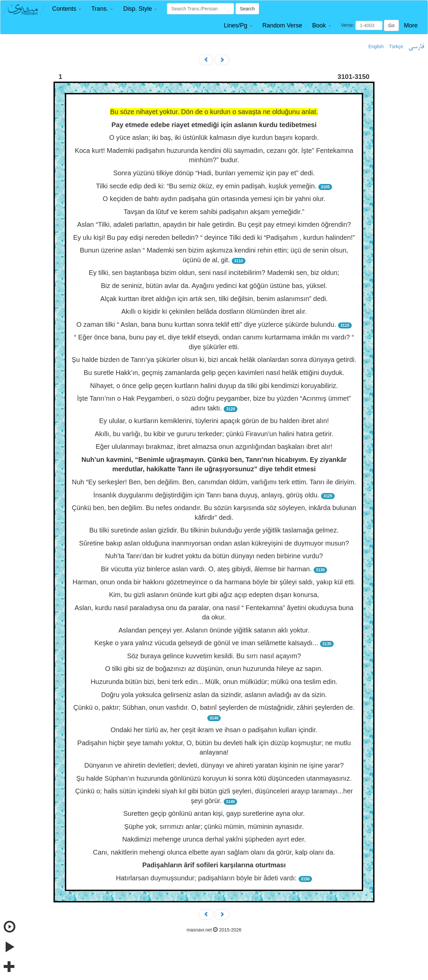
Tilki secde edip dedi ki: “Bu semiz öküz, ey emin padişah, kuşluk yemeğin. (206, 186)
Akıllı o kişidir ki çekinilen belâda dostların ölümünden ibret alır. (214, 311)
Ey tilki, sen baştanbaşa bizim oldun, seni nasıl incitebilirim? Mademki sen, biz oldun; (214, 273)
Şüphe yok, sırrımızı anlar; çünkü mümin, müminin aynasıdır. (214, 826)
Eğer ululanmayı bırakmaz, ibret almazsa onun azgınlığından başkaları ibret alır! (214, 447)
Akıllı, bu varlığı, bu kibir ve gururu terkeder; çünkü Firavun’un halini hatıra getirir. (214, 434)
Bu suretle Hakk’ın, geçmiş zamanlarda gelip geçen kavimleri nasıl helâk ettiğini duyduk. (214, 373)
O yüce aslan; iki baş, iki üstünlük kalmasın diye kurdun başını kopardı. (214, 137)
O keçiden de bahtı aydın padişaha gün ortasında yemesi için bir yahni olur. (214, 199)
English (376, 46)
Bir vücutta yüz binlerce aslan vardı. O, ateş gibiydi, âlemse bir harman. (206, 569)
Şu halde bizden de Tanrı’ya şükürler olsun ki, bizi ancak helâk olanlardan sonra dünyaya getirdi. (214, 360)
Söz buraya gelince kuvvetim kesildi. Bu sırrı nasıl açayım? (214, 656)
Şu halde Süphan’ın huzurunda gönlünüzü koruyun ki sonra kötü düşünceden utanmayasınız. (214, 778)
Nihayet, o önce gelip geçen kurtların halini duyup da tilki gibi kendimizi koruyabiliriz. (214, 386)
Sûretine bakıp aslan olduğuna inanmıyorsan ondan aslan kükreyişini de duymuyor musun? (214, 543)
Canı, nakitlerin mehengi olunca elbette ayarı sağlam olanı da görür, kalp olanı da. (214, 852)
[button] (67, 9)
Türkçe (396, 46)
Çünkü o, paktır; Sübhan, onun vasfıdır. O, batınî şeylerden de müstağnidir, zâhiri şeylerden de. (214, 707)
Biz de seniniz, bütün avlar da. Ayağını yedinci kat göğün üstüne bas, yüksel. (214, 286)
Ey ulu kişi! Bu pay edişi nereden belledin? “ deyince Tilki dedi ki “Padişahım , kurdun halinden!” (214, 237)
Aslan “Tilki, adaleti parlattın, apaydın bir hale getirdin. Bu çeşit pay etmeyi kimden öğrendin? (214, 224)
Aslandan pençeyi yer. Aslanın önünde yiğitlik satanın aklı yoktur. (214, 630)
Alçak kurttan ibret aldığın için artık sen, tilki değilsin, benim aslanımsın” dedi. (214, 299)
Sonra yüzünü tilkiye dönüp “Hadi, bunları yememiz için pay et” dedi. (214, 173)
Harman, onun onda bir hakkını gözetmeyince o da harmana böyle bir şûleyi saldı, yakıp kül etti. (214, 582)
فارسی (416, 47)
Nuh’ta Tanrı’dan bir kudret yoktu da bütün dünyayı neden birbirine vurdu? (214, 556)
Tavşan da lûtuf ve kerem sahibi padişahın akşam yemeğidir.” (214, 212)
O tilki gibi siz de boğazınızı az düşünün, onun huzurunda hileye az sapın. (214, 669)
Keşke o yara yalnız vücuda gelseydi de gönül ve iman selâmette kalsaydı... (206, 643)
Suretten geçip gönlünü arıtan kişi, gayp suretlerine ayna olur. (214, 813)
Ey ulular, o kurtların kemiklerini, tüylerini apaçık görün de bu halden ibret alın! (214, 421)
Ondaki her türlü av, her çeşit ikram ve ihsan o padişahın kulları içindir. (214, 730)
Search (247, 9)
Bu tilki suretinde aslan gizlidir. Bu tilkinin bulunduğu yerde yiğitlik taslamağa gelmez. (214, 530)
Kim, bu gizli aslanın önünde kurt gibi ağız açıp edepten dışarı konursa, (214, 595)
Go (391, 25)
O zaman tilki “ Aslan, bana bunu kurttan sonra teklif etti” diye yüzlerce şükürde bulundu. (206, 324)
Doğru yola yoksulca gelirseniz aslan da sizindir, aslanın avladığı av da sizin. (214, 695)
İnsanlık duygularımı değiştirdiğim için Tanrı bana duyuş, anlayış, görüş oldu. (206, 495)
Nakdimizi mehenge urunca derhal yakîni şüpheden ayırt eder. (214, 839)
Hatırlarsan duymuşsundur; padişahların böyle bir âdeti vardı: (206, 878)
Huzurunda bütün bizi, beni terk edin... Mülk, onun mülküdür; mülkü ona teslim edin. (214, 682)
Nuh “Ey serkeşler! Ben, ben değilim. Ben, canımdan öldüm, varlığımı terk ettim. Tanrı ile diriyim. (214, 482)
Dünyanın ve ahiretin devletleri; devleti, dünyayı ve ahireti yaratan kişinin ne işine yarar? (214, 765)
